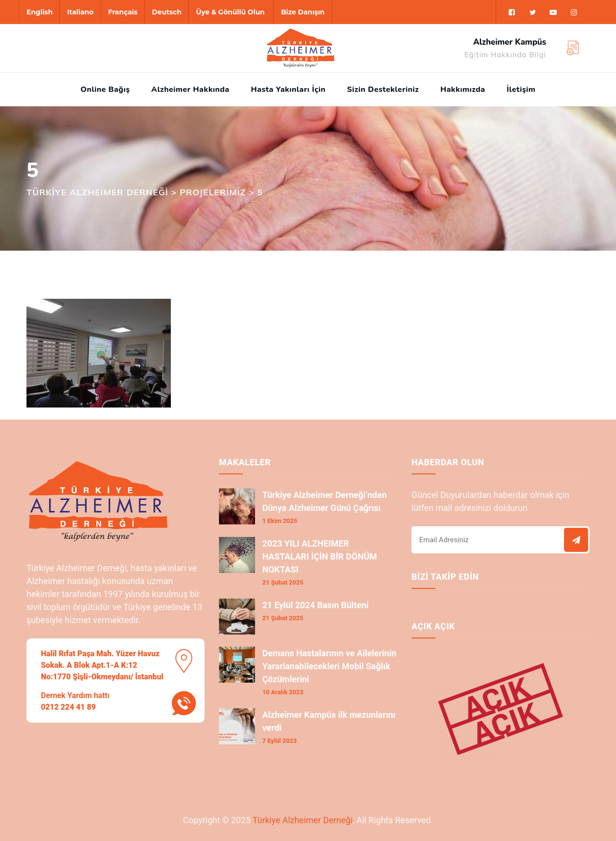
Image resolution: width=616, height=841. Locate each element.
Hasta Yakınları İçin (288, 89)
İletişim (521, 89)
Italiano (80, 12)
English (39, 12)
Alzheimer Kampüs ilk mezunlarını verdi (329, 721)
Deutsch (167, 12)
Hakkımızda (463, 89)
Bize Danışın (303, 12)
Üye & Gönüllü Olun (230, 12)
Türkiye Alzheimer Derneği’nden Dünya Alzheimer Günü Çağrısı (325, 501)
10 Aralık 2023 (283, 692)
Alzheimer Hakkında (190, 89)
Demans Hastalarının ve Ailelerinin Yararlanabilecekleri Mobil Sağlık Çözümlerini (329, 666)
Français (123, 12)
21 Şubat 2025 (283, 582)
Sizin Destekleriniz (383, 89)
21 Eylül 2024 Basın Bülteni (315, 605)
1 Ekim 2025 (280, 521)
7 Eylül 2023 (280, 741)
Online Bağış (105, 89)
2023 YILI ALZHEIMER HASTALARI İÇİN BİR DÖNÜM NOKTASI (320, 556)
